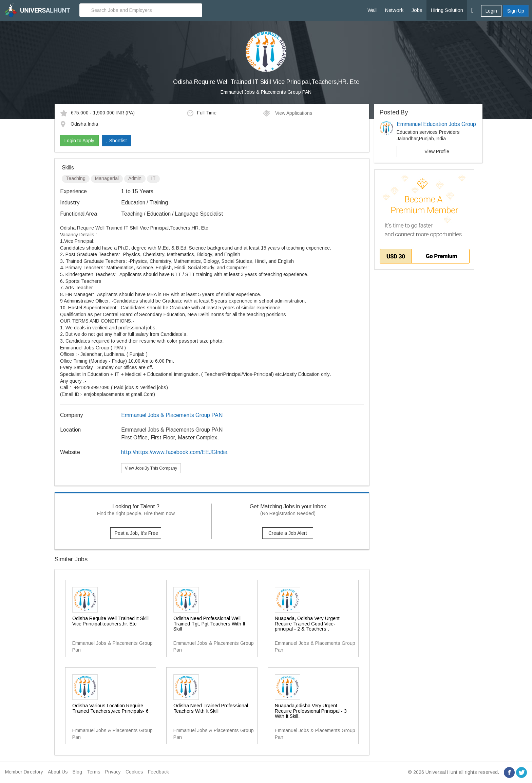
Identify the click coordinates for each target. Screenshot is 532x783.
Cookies (134, 772)
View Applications (288, 113)
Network (394, 10)
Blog (77, 772)
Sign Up (516, 11)
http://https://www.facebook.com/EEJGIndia (174, 452)
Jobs (417, 10)
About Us (58, 772)
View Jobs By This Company (151, 468)
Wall (372, 10)
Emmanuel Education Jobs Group (436, 124)
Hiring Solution (447, 10)
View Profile (437, 151)
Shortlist (117, 141)
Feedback (158, 772)
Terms (94, 772)
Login (491, 11)
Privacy (113, 772)
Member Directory (24, 772)
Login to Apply (79, 141)
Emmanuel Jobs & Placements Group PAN (266, 92)
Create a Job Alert (288, 533)
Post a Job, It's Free (136, 533)
